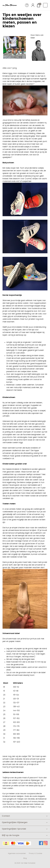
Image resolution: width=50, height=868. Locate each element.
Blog (25, 858)
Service (27, 5)
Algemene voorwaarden (17, 853)
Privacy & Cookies (35, 853)
